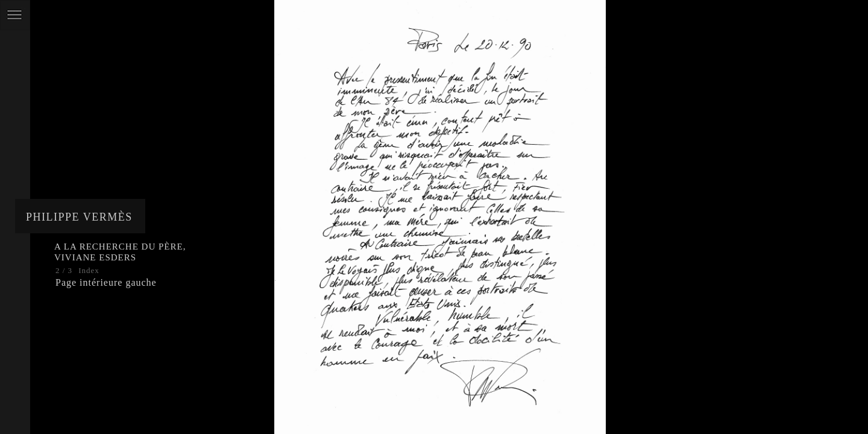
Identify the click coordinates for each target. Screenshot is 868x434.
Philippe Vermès (79, 217)
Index (89, 270)
